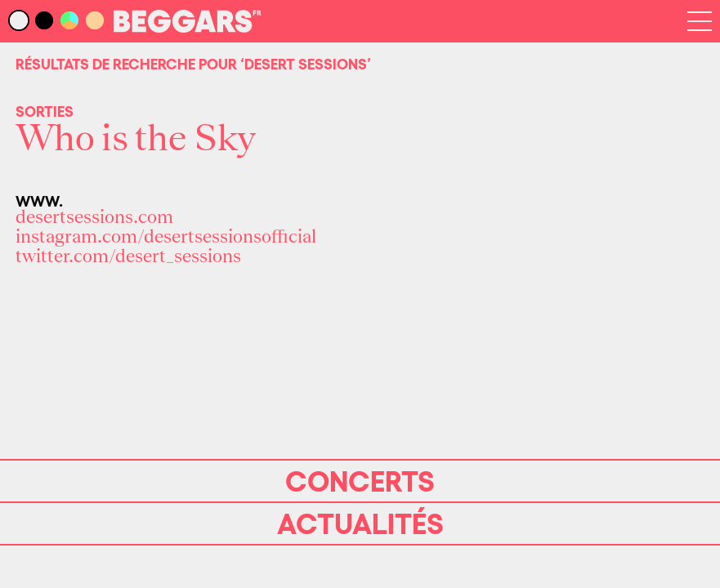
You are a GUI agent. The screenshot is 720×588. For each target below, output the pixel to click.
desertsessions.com (94, 217)
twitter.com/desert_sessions (128, 256)
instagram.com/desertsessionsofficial (166, 237)
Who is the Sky (136, 139)
